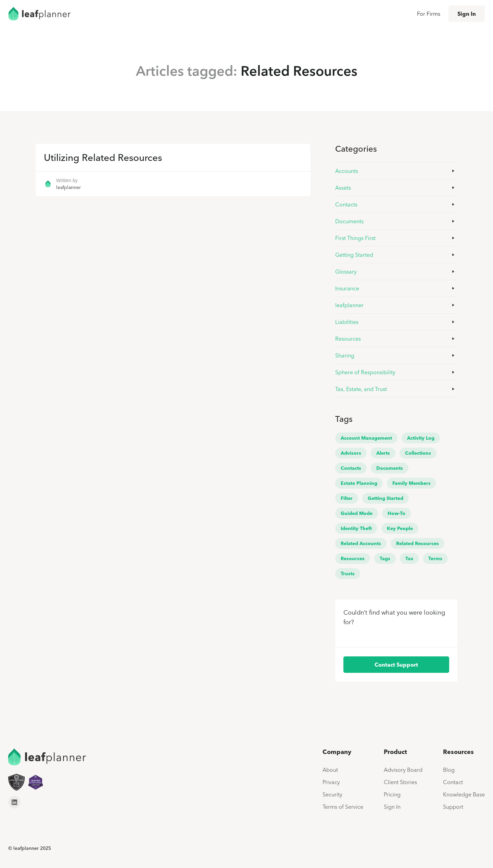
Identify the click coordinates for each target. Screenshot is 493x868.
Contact (453, 782)
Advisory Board (403, 770)
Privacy (331, 782)
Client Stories (400, 782)
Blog (449, 770)
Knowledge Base (464, 794)
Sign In (467, 14)
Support (453, 807)
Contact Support (396, 665)
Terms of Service (343, 807)
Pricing (392, 794)
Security (332, 794)
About (330, 770)
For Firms (429, 14)
